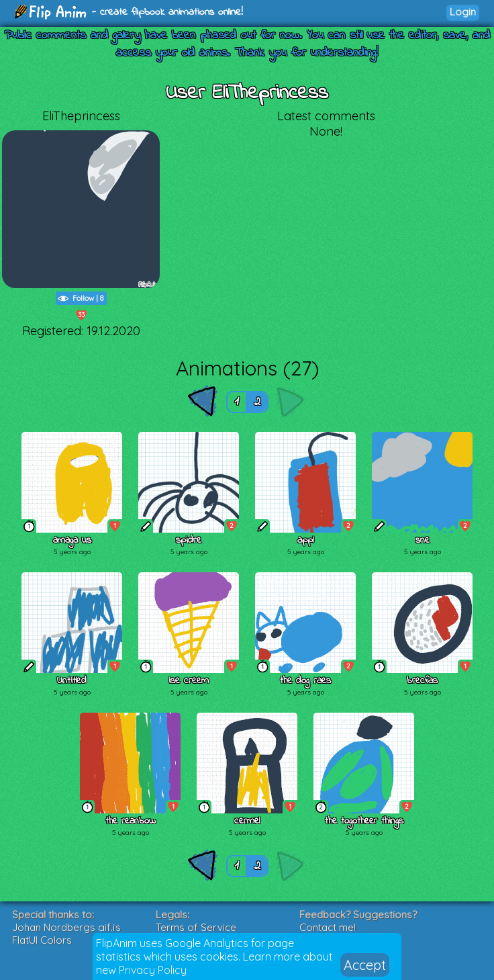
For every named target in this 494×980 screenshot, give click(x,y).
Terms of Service (196, 927)
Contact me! (328, 927)
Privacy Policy (153, 970)
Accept (365, 965)
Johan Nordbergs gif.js (66, 927)
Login (463, 12)
